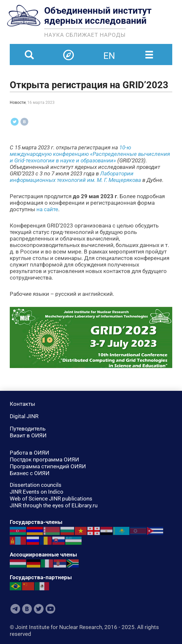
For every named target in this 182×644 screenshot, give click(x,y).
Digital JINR (24, 416)
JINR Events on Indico (37, 492)
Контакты (22, 404)
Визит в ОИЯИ (28, 435)
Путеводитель (28, 429)
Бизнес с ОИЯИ (30, 473)
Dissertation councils (36, 485)
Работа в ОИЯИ (29, 453)
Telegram (15, 609)
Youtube (50, 609)
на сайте (47, 209)
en (109, 52)
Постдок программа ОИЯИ (44, 459)
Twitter (39, 609)
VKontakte (27, 609)
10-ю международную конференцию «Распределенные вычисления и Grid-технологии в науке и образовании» (90, 154)
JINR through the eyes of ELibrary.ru (54, 505)
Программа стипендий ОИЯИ (48, 466)
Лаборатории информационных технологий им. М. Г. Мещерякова (75, 177)
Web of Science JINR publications (51, 499)
